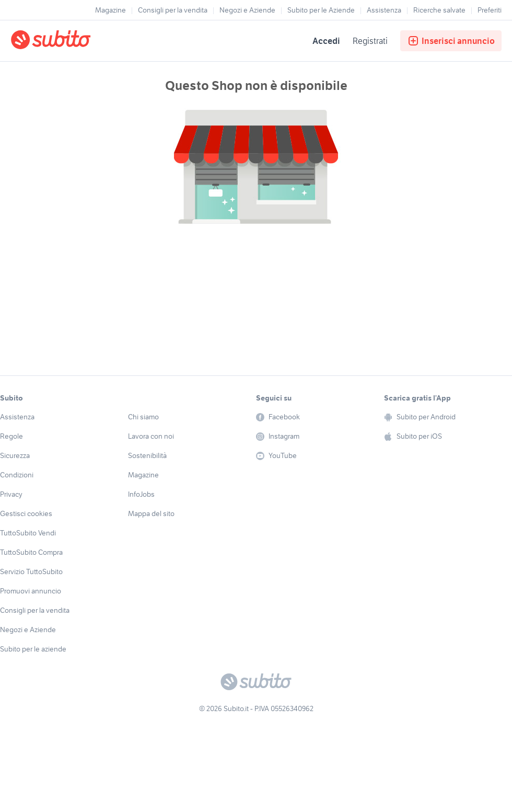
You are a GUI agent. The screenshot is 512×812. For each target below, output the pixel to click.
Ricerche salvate (439, 10)
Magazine (110, 10)
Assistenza (384, 10)
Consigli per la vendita (173, 10)
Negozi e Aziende (247, 10)
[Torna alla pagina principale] (71, 41)
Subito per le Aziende (321, 10)
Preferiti (490, 10)
